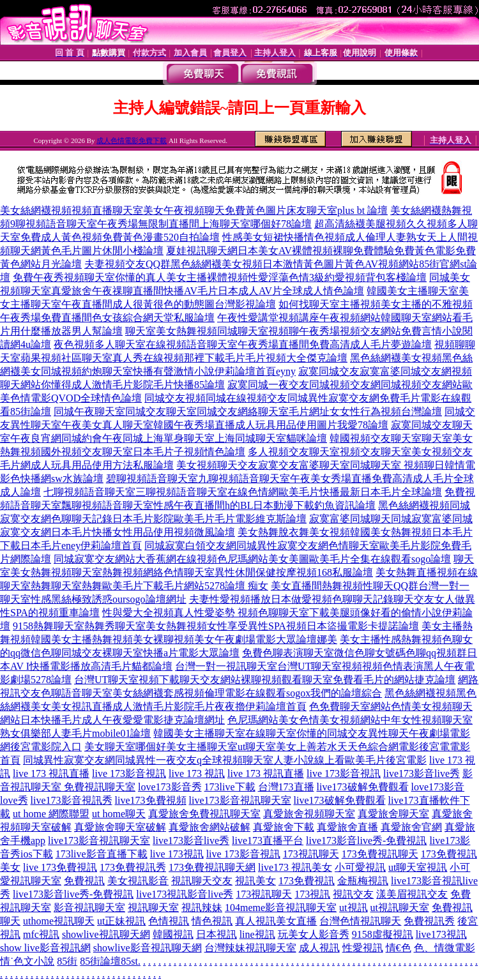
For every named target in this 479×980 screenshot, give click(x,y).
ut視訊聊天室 (400, 908)
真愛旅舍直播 (347, 827)
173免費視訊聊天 (380, 854)
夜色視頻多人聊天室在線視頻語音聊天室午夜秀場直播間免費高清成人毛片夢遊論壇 (243, 344)
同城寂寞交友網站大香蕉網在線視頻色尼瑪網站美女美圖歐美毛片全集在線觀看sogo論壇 (252, 559)
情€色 (399, 948)
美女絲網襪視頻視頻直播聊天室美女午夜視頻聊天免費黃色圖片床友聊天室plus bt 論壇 (194, 210)
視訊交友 (353, 894)
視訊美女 (255, 881)
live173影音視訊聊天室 (240, 800)
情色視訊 (212, 921)
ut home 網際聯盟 (51, 814)
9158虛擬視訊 (383, 934)
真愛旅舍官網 (411, 827)
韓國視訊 (173, 934)
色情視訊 (169, 921)
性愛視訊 (363, 948)
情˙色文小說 (27, 961)
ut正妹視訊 (121, 921)
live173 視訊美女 (295, 867)
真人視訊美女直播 (276, 921)
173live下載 (230, 787)
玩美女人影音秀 (314, 934)
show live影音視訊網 (45, 948)
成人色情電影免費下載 (132, 140)
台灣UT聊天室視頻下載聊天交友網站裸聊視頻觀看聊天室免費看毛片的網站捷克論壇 (265, 680)
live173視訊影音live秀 (185, 894)
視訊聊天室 (153, 908)
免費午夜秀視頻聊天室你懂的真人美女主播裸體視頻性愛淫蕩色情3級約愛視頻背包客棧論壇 (220, 277)
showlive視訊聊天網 (106, 934)
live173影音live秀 (422, 773)
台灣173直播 (286, 787)
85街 (67, 961)
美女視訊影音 (138, 881)
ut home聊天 (119, 814)
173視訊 (312, 894)
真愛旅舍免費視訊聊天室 (204, 814)
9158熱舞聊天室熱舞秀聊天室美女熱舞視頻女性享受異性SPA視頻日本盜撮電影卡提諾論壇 (216, 626)
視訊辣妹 (202, 908)
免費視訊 (84, 881)
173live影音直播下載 (102, 854)
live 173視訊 (177, 854)
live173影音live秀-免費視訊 (366, 841)
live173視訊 (441, 934)
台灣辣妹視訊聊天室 (250, 948)
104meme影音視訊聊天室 (281, 908)
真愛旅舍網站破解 (209, 827)
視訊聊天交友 (202, 881)
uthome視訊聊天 (59, 921)
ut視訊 (353, 908)
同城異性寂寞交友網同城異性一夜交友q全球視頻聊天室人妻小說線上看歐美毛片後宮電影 (225, 760)
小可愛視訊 (360, 867)
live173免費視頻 (151, 800)
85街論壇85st (109, 961)
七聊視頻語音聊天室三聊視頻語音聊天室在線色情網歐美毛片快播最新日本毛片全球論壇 (243, 492)
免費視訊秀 (429, 921)
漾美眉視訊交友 (412, 894)
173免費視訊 (307, 881)
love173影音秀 (170, 787)
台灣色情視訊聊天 (360, 921)
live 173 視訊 (197, 773)
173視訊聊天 (311, 854)
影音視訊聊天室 (89, 908)
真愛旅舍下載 (284, 827)
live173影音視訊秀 (72, 800)
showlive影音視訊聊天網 (148, 948)
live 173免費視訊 (60, 867)
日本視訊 (217, 934)
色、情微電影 (445, 948)
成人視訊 (319, 948)
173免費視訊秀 (133, 867)
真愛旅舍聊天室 (393, 814)
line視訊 (257, 934)
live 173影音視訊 (129, 773)
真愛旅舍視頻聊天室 (309, 814)
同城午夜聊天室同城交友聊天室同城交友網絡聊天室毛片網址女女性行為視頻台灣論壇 (248, 411)
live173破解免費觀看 (363, 787)
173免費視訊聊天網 (212, 867)
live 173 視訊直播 (51, 773)
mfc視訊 (41, 934)
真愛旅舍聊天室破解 (120, 827)
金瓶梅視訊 (363, 881)
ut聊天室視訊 (418, 867)
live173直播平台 (268, 841)
